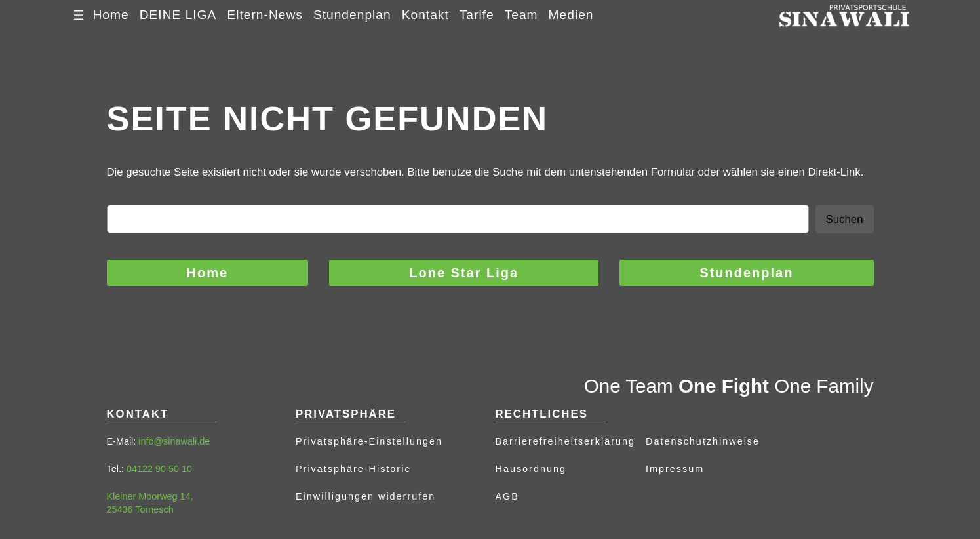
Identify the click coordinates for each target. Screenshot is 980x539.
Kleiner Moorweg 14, (150, 496)
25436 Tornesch (140, 509)
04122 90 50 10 (159, 469)
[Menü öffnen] (79, 15)
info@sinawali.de (174, 441)
